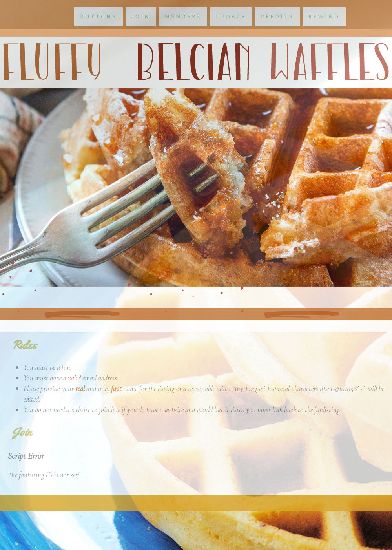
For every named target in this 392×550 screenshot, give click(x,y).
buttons (98, 17)
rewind (324, 17)
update (231, 17)
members (183, 17)
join (141, 17)
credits (277, 17)
